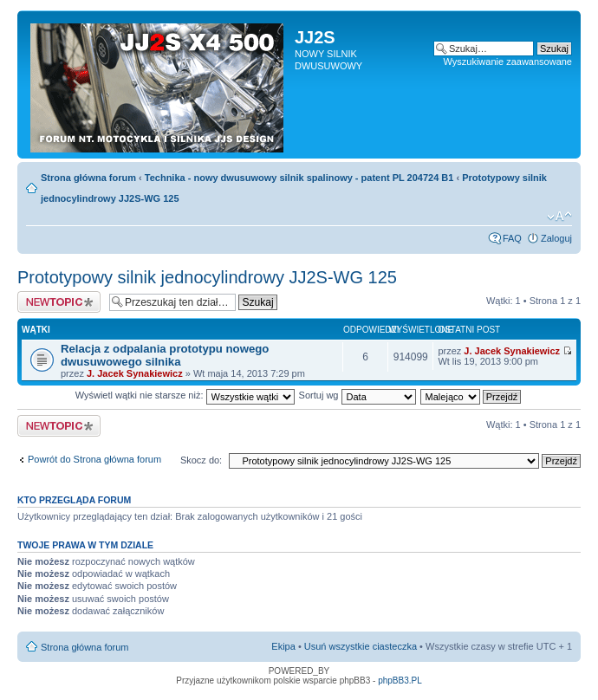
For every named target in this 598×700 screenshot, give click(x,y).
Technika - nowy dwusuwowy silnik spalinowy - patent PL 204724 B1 (299, 178)
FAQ (512, 238)
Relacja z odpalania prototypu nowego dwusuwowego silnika (165, 355)
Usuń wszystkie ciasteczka (361, 646)
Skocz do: (201, 460)
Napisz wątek (59, 302)
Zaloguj (556, 238)
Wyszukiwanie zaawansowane (508, 62)
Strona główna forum (88, 178)
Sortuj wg (357, 395)
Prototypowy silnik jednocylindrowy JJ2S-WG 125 (207, 277)
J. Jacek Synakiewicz (135, 373)
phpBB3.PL (400, 681)
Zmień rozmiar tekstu (559, 217)
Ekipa (283, 646)
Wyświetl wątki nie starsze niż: (185, 395)
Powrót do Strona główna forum (94, 459)
